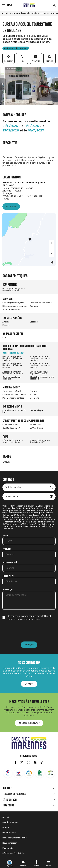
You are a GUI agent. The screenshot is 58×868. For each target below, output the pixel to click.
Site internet (12, 496)
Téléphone (9, 576)
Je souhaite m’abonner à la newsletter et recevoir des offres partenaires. (29, 618)
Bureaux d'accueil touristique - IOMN (29, 13)
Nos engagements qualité (15, 838)
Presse (6, 827)
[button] (3, 84)
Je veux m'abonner (29, 723)
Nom (5, 536)
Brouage (7, 788)
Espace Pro (8, 806)
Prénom (7, 549)
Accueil (5, 13)
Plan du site (8, 848)
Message (7, 589)
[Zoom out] (51, 248)
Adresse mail (10, 562)
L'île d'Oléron (9, 800)
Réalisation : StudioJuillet (14, 853)
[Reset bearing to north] (51, 254)
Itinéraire (11, 207)
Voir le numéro (14, 487)
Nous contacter (10, 843)
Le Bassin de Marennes (14, 794)
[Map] (29, 239)
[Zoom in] (51, 243)
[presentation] (26, 631)
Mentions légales (10, 822)
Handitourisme (9, 833)
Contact (29, 684)
